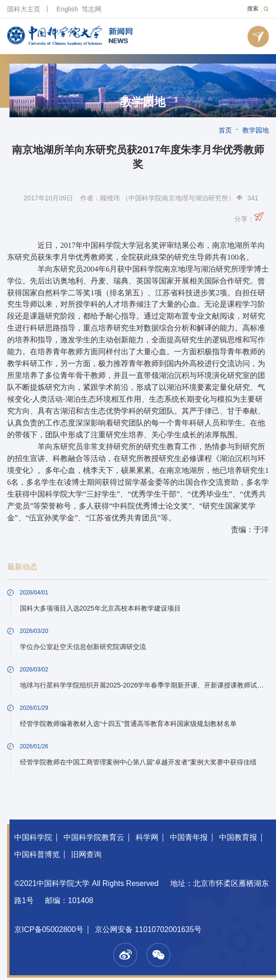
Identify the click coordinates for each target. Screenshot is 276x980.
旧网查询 (86, 854)
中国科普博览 (37, 854)
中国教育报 (238, 837)
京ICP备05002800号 (49, 929)
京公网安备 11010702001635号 (148, 929)
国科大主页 (24, 9)
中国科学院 (33, 837)
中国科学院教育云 (94, 837)
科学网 (147, 837)
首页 (225, 130)
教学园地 (143, 102)
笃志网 (92, 9)
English (67, 9)
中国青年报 (189, 837)
